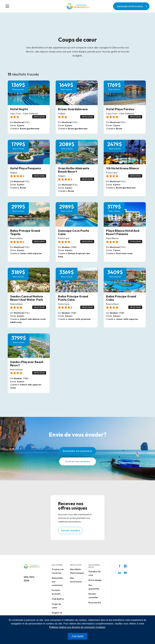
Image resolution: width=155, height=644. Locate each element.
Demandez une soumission (77, 451)
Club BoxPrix (58, 599)
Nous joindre (95, 602)
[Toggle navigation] (9, 6)
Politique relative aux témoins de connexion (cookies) (77, 627)
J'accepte (77, 636)
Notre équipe (95, 580)
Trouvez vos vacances (77, 461)
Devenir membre (71, 530)
